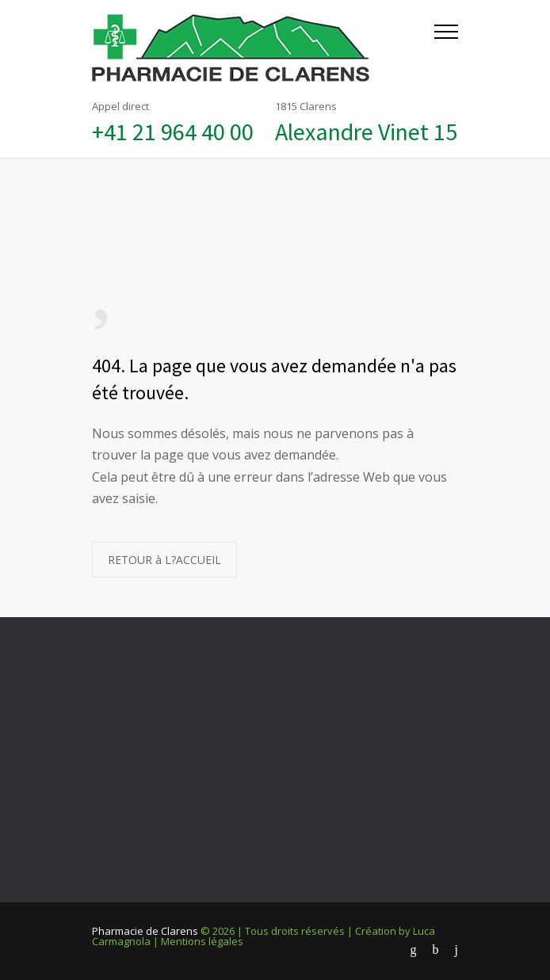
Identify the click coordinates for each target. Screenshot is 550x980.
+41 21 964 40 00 (173, 132)
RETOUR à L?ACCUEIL (164, 560)
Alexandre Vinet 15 (366, 132)
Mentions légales (202, 941)
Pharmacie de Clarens (145, 931)
